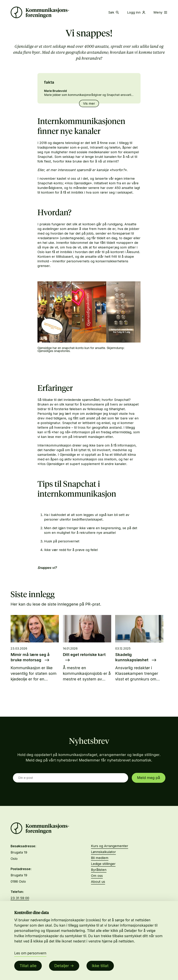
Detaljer (62, 966)
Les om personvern (30, 953)
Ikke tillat (100, 966)
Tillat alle (28, 966)
